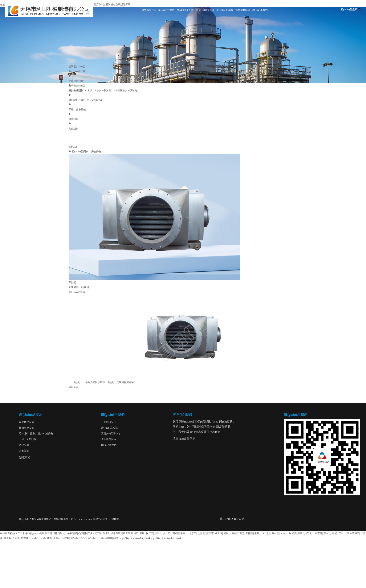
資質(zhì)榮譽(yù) (111, 433)
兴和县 (293, 533)
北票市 (193, 533)
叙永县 (327, 533)
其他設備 (96, 151)
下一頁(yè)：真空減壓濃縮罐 (118, 382)
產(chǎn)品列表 (185, 10)
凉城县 (65, 538)
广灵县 (310, 533)
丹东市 (16, 538)
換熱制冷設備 (26, 428)
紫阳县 (74, 538)
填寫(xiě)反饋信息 (184, 439)
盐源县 (201, 533)
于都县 (33, 538)
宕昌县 (227, 533)
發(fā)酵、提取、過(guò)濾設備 (36, 433)
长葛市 (57, 538)
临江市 (150, 533)
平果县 (184, 533)
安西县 (342, 533)
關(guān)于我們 (166, 10)
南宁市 (83, 538)
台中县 (284, 533)
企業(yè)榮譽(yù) (205, 10)
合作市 (167, 533)
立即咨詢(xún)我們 (79, 287)
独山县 (275, 533)
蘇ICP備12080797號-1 (233, 519)
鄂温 (49, 538)
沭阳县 (91, 538)
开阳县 (249, 533)
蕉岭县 (301, 533)
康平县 (158, 533)
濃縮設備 (24, 445)
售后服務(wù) (243, 10)
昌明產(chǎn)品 (77, 67)
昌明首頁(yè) (149, 10)
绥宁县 (319, 533)
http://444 (125, 538)
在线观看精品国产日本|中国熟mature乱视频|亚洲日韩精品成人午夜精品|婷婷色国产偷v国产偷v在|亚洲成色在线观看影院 (65, 533)
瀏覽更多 (25, 458)
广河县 (100, 538)
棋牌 (116, 538)
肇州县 (7, 538)
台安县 (42, 538)
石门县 (267, 533)
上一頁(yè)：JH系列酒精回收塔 (86, 382)
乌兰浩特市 (353, 533)
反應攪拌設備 (26, 422)
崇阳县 (109, 538)
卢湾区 (219, 533)
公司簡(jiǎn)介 (109, 422)
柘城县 (25, 538)
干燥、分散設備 (28, 439)
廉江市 (210, 533)
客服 (142, 533)
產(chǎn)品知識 (225, 10)
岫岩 (335, 533)
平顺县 (258, 533)
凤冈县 (175, 533)
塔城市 (135, 533)
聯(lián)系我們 (260, 10)
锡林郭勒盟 (238, 533)
